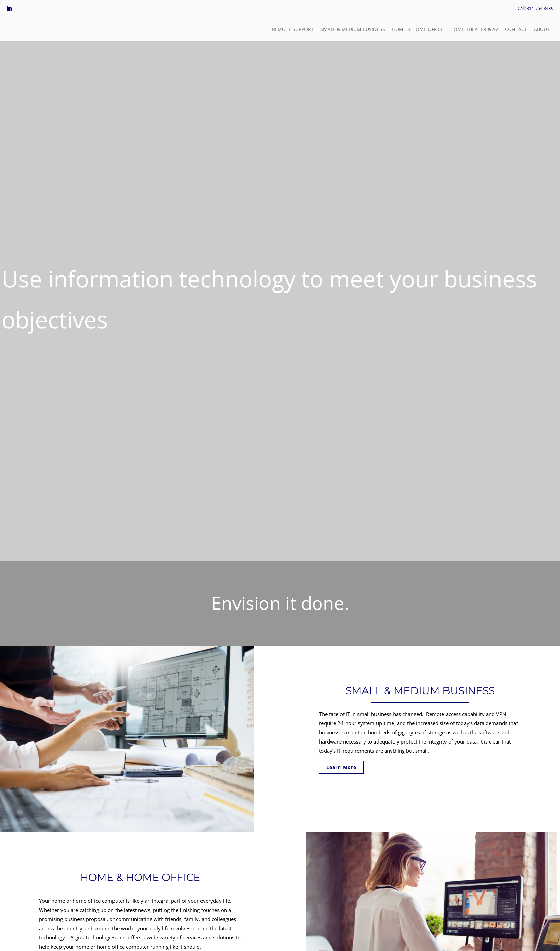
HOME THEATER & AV (474, 29)
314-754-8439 (540, 8)
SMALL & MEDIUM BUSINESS (353, 29)
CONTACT (516, 29)
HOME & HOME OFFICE (418, 29)
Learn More (341, 767)
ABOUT (542, 29)
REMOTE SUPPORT (293, 29)
